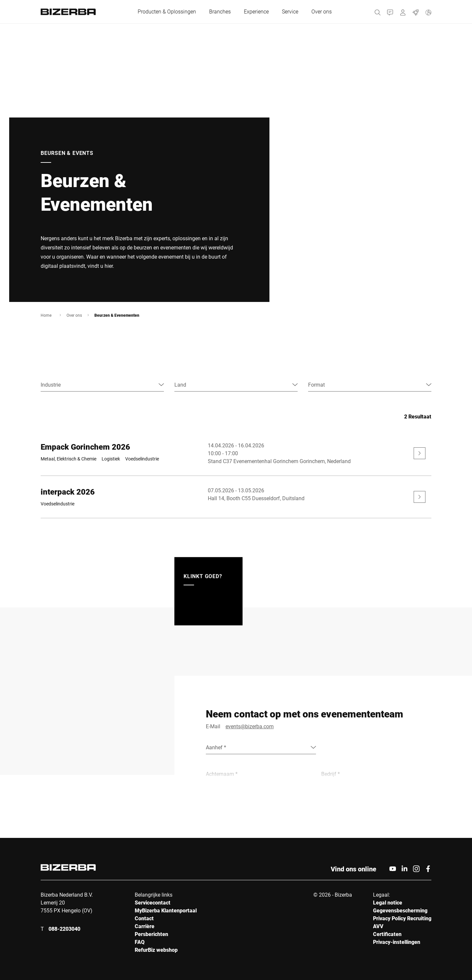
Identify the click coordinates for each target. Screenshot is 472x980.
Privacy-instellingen (397, 942)
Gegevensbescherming (400, 910)
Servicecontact (153, 902)
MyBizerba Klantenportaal (166, 910)
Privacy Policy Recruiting (402, 918)
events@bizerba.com (250, 726)
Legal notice (388, 902)
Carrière (145, 926)
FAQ (140, 942)
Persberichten (151, 934)
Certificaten (387, 934)
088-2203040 (64, 929)
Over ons (74, 315)
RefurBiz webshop (156, 950)
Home (46, 315)
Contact (144, 918)
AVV (378, 926)
